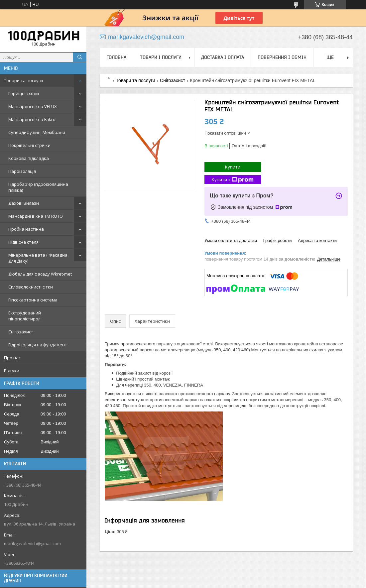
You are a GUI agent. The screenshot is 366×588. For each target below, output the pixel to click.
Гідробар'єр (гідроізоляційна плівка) (38, 187)
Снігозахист (21, 332)
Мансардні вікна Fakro (32, 119)
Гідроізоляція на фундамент (38, 345)
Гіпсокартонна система (33, 300)
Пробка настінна (26, 229)
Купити (233, 167)
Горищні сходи (24, 93)
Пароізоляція (22, 171)
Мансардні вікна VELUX (33, 106)
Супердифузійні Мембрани (37, 132)
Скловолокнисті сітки (31, 287)
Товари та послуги (23, 80)
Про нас (12, 358)
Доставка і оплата (223, 57)
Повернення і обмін (282, 57)
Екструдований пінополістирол (25, 316)
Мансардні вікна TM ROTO (36, 216)
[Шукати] (80, 57)
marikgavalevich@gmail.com (32, 543)
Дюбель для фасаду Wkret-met (40, 274)
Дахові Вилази (24, 203)
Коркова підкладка (29, 158)
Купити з (233, 180)
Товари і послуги (161, 57)
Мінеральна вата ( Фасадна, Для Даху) (38, 258)
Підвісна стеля (23, 242)
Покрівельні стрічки (29, 145)
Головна (116, 57)
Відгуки (12, 371)
